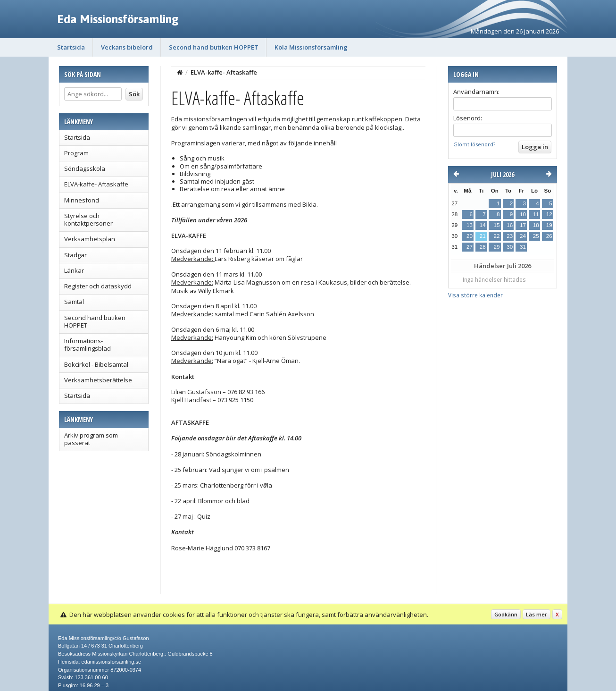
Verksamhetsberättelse (98, 380)
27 (470, 247)
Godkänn (506, 614)
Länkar (74, 270)
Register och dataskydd (98, 286)
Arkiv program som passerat (91, 439)
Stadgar (75, 255)
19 (549, 225)
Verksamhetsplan (90, 239)
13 (470, 225)
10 (523, 214)
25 (536, 236)
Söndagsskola (85, 169)
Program (76, 153)
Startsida (71, 47)
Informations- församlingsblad (87, 345)
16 (510, 225)
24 (523, 236)
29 (496, 247)
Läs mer (537, 614)
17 (523, 225)
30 (510, 247)
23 (510, 236)
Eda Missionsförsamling (118, 19)
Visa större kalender (475, 295)
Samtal (74, 302)
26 (549, 236)
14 (483, 225)
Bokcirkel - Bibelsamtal (96, 364)
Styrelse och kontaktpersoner (88, 219)
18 (536, 225)
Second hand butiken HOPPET (214, 47)
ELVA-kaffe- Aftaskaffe (96, 184)
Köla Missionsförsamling (311, 47)
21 (483, 236)
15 (496, 225)
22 (496, 236)
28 (483, 247)
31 (523, 247)
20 (470, 236)
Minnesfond (82, 200)
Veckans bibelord (127, 47)
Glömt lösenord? (474, 144)
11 (536, 214)
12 (549, 214)
